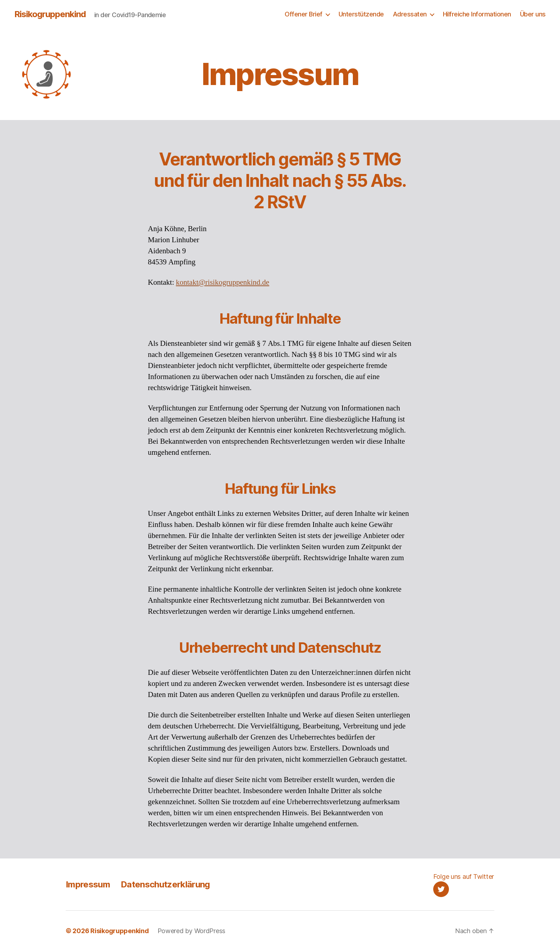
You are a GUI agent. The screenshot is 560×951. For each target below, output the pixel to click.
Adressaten (410, 14)
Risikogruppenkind (50, 14)
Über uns (533, 14)
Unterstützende (361, 14)
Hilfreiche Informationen (477, 14)
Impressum (88, 884)
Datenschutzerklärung (165, 884)
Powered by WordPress (192, 931)
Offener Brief (304, 14)
